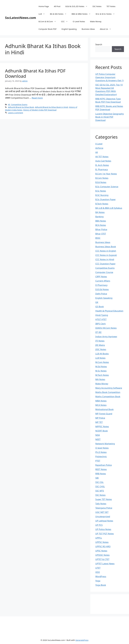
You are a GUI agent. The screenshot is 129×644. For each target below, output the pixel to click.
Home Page (44, 6)
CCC (66, 21)
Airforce (99, 148)
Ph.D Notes (101, 452)
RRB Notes (101, 474)
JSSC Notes (101, 349)
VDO (98, 572)
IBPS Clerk (101, 324)
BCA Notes (101, 225)
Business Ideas (88, 29)
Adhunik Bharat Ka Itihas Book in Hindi (51, 107)
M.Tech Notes (102, 375)
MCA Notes (101, 405)
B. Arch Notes (102, 165)
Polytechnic (101, 456)
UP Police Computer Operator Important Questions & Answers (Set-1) (110, 77)
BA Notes (100, 212)
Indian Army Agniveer (106, 336)
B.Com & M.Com (49, 21)
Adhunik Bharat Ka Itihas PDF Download (35, 73)
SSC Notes (97, 6)
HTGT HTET (101, 319)
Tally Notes (101, 504)
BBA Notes (101, 221)
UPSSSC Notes (102, 555)
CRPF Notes (101, 277)
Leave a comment (15, 113)
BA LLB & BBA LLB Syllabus (109, 208)
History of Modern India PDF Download (40, 110)
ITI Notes (100, 341)
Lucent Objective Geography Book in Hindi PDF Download (110, 117)
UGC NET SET (102, 512)
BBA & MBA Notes (82, 14)
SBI (97, 478)
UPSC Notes (101, 551)
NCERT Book (102, 431)
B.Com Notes (102, 178)
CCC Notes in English (106, 251)
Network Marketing (105, 444)
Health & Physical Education (109, 311)
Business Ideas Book (106, 247)
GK (97, 302)
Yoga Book (101, 585)
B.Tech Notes (102, 204)
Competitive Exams (19, 105)
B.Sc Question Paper (106, 199)
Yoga (98, 581)
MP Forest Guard (104, 414)
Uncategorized (103, 516)
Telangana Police (104, 508)
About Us (107, 29)
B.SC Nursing (102, 195)
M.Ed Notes (101, 366)
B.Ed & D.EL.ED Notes (78, 6)
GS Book (100, 307)
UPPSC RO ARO (103, 546)
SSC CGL (100, 482)
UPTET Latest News (105, 564)
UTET (98, 568)
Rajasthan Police (104, 465)
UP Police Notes (103, 529)
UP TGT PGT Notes (105, 534)
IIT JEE (98, 332)
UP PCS (99, 525)
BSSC (98, 238)
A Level (99, 144)
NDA (98, 435)
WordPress (101, 576)
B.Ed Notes (101, 182)
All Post (57, 6)
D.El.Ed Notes (102, 289)
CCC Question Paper (105, 264)
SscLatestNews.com (21, 18)
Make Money (96, 21)
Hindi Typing (102, 315)
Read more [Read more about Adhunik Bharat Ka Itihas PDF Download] (37, 98)
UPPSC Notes (102, 542)
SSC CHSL (100, 486)
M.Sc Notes (101, 371)
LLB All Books (102, 354)
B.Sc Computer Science (107, 187)
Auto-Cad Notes (103, 161)
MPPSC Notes (102, 426)
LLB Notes (100, 358)
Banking (100, 217)
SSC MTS (100, 491)
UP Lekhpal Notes (104, 521)
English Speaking (69, 29)
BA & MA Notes (59, 14)
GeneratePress (82, 640)
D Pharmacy (101, 285)
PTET (98, 461)
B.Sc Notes (101, 191)
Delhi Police (101, 294)
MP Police (100, 418)
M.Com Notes (102, 362)
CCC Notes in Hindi (105, 259)
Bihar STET (101, 234)
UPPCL (99, 538)
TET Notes (111, 6)
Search (99, 44)
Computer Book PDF (48, 29)
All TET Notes (102, 157)
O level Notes (102, 448)
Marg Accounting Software (109, 388)
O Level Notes (79, 21)
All (9, 105)
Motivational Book (104, 409)
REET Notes (101, 469)
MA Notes (100, 379)
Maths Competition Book (108, 396)
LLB (43, 14)
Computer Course (104, 272)
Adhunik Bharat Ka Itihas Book (21, 107)
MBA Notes (101, 401)
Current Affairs (103, 281)
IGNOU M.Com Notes (106, 328)
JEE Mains (100, 345)
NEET (98, 439)
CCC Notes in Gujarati (106, 255)
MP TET (99, 422)
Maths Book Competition (108, 392)
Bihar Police (101, 229)
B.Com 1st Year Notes (106, 174)
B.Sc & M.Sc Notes (106, 14)
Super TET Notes (104, 499)
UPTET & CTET (102, 559)
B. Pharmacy (102, 169)
